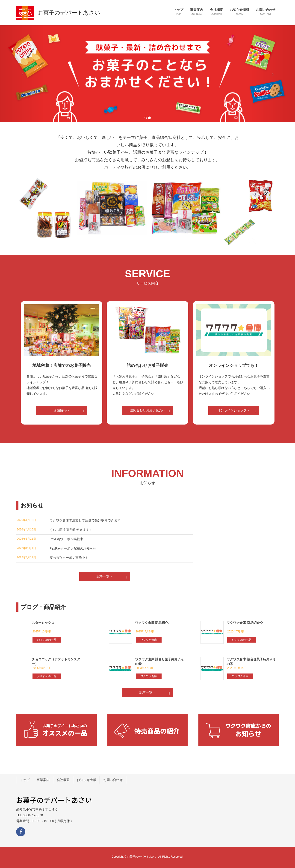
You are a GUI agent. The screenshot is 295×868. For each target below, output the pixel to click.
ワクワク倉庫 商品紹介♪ (152, 623)
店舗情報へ (69, 411)
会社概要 (63, 780)
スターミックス (43, 623)
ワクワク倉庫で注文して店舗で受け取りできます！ (87, 520)
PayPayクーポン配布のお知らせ (73, 548)
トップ (25, 780)
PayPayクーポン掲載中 (66, 539)
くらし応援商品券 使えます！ (71, 530)
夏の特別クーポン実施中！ (69, 558)
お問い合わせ (113, 780)
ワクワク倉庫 (149, 640)
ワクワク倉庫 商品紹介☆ (245, 623)
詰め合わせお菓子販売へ (150, 411)
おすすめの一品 (47, 640)
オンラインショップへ (237, 411)
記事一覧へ (112, 577)
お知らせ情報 (86, 780)
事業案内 (43, 780)
